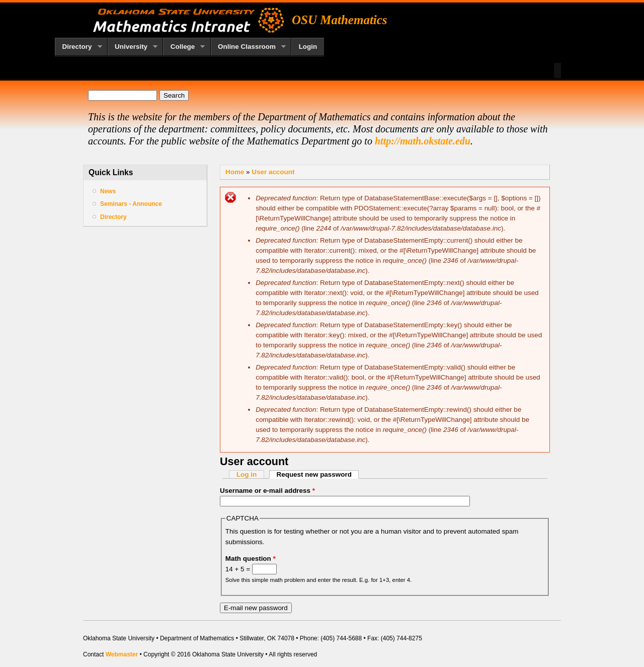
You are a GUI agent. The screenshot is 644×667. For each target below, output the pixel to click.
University (133, 47)
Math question (251, 559)
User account (273, 172)
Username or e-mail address (267, 491)
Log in (247, 474)
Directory (78, 47)
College (184, 47)
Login (308, 47)
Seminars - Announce (131, 204)
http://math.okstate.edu (423, 141)
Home (235, 172)
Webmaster (122, 654)
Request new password (318, 474)
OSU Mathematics (340, 20)
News (108, 191)
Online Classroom (249, 47)
